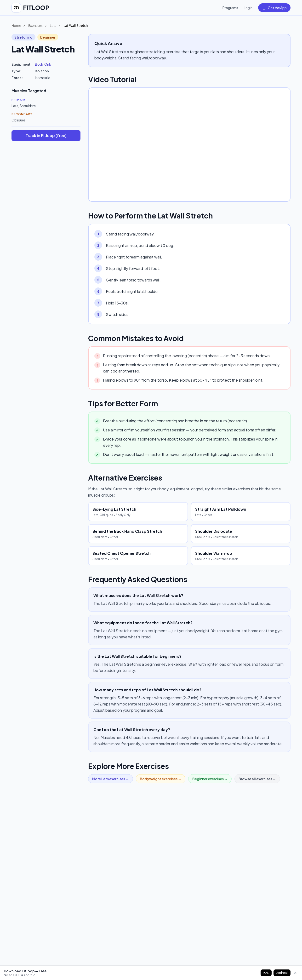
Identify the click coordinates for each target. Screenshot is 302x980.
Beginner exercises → (210, 779)
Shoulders (28, 106)
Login (248, 8)
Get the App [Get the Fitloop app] (274, 8)
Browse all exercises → (257, 779)
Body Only (43, 64)
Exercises (35, 26)
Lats (53, 26)
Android (282, 973)
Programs (230, 8)
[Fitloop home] (30, 8)
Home (16, 26)
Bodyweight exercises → (161, 779)
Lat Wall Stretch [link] (76, 26)
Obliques (19, 120)
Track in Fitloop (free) (46, 135)
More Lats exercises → (111, 779)
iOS (266, 973)
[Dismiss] (295, 973)
